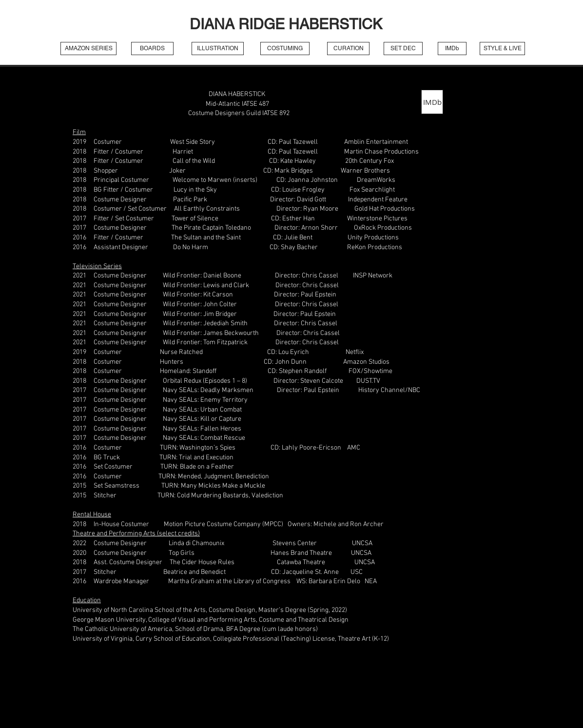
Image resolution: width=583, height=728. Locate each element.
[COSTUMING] (285, 49)
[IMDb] (452, 49)
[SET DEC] (403, 49)
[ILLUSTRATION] (218, 49)
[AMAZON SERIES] (88, 49)
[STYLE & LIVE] (502, 49)
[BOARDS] (152, 49)
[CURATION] (348, 49)
